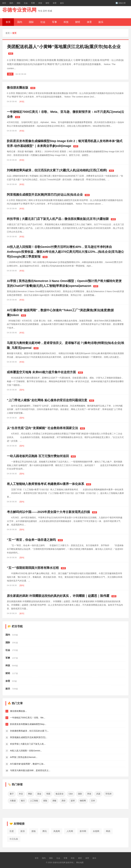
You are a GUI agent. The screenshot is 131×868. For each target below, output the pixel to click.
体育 (55, 3)
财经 (47, 3)
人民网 (70, 831)
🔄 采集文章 (121, 3)
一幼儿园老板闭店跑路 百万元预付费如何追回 (38, 456)
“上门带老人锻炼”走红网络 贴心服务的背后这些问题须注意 (47, 400)
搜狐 (34, 831)
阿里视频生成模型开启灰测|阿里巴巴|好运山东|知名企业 (45, 195)
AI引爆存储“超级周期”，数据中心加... (27, 764)
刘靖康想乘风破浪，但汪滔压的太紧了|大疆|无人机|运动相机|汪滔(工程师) (57, 170)
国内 (11, 3)
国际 (19, 3)
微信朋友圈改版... (18, 711)
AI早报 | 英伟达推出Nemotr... (24, 757)
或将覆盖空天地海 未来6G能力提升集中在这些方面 (41, 372)
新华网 (83, 831)
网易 (108, 831)
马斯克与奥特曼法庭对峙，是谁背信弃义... (30, 770)
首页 (4, 3)
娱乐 (62, 3)
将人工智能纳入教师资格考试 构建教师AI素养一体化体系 (45, 484)
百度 (12, 831)
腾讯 (45, 831)
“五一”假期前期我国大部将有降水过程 (33, 568)
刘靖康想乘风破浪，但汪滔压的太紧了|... (29, 731)
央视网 (96, 831)
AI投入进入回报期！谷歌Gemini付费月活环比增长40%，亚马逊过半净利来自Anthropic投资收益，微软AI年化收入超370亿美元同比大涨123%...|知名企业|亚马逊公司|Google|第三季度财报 (65, 252)
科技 (40, 3)
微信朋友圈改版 (18, 88)
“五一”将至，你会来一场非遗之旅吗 (31, 540)
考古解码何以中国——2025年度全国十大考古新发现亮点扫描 (48, 512)
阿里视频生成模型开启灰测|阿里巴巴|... (29, 737)
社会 (26, 3)
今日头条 (14, 838)
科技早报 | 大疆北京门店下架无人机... (28, 744)
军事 (33, 3)
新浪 (23, 831)
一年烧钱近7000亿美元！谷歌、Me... (28, 718)
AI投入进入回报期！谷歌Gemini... (26, 751)
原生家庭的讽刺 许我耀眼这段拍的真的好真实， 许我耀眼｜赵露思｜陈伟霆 (58, 596)
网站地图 (80, 862)
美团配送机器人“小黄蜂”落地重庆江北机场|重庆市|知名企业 (64, 47)
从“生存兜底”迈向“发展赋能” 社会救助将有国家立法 (42, 428)
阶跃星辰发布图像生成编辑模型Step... (28, 724)
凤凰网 (57, 831)
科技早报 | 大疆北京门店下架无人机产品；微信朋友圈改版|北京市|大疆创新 (58, 219)
